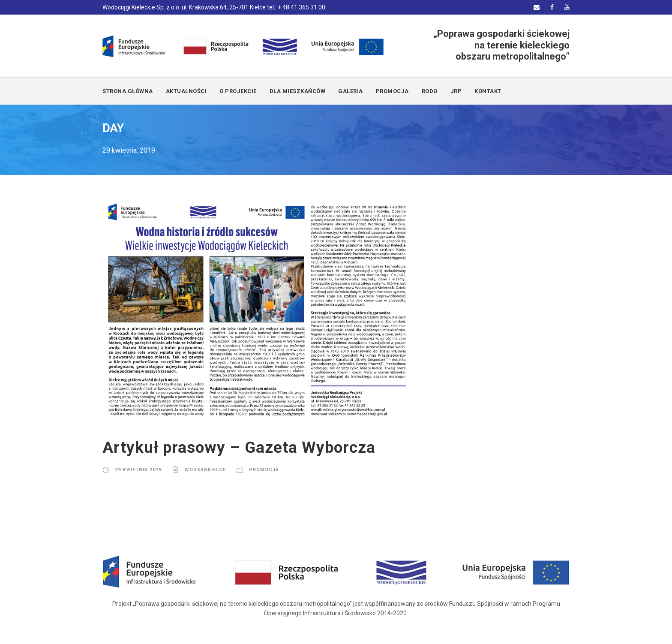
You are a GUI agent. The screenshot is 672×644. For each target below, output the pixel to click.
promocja (264, 470)
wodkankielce (205, 470)
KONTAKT (488, 91)
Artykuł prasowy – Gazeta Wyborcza (239, 447)
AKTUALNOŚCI (186, 91)
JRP (456, 91)
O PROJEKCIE (238, 91)
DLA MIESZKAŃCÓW (298, 91)
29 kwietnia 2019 (138, 470)
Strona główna (128, 91)
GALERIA (351, 91)
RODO (430, 91)
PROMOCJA (392, 91)
